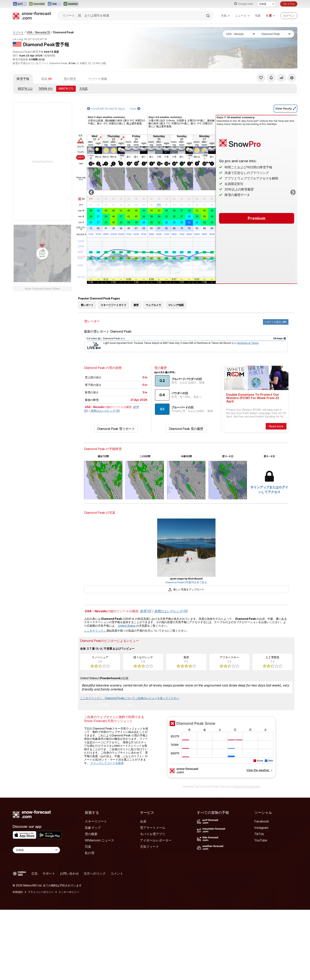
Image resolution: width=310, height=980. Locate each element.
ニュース (242, 15)
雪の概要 (91, 834)
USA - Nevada (38, 32)
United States (127, 626)
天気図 (83, 89)
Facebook (262, 821)
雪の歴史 (70, 79)
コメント (117, 873)
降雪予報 (23, 79)
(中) (45, 89)
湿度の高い (81, 229)
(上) (25, 89)
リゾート (18, 32)
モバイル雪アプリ (153, 834)
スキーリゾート (96, 821)
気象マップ (93, 828)
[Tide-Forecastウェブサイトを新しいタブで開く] (54, 4)
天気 (225, 15)
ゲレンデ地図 (176, 305)
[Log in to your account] (289, 16)
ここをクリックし (95, 631)
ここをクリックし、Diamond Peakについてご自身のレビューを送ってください (130, 698)
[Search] (208, 16)
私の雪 (90, 853)
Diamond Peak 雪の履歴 (186, 429)
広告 (35, 873)
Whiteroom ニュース (99, 840)
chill (81, 223)
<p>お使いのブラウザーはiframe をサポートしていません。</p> (221, 749)
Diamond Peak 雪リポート (116, 429)
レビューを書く (123, 705)
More (81, 180)
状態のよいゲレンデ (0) (105, 411)
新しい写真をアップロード (186, 589)
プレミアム (289, 4)
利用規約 (18, 892)
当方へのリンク (95, 873)
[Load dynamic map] (42, 253)
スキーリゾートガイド (113, 305)
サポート (49, 873)
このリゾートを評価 (94, 705)
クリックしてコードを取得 (107, 763)
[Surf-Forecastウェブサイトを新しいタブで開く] (20, 4)
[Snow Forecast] (32, 16)
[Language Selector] (36, 850)
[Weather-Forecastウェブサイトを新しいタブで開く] (71, 4)
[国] (241, 34)
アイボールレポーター (156, 840)
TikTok (259, 834)
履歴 (136, 305)
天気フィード (149, 847)
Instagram (261, 828)
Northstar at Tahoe (248, 343)
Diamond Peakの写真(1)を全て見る (186, 582)
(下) (66, 89)
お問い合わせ (69, 873)
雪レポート (87, 305)
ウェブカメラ (153, 305)
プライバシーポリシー (41, 892)
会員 (143, 821)
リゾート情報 (98, 79)
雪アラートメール (153, 828)
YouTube (261, 840)
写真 (258, 15)
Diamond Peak (63, 32)
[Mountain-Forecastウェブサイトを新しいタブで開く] (37, 4)
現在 (46, 79)
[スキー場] (276, 34)
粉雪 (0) (146, 611)
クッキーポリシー (69, 892)
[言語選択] (267, 4)
